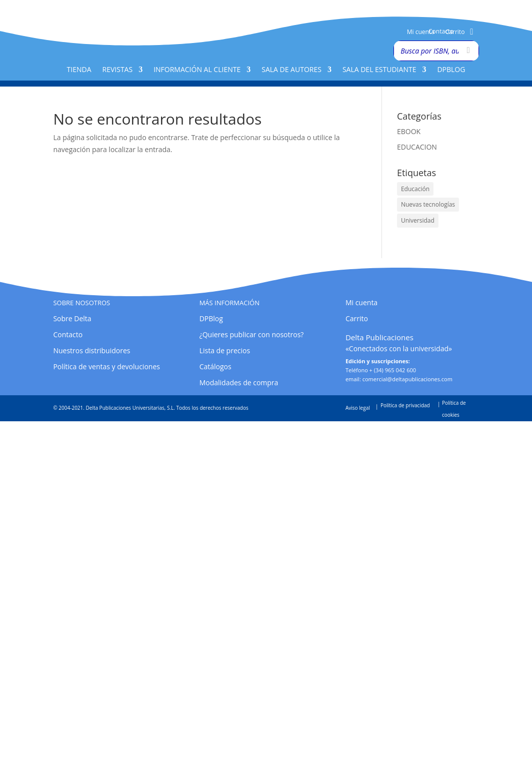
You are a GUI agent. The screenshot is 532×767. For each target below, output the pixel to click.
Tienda (79, 70)
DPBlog (451, 70)
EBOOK (409, 131)
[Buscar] (468, 51)
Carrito (455, 32)
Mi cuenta (421, 32)
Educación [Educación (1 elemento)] (415, 189)
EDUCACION (417, 147)
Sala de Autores (291, 70)
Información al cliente (197, 70)
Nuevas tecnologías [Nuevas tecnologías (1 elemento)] (428, 204)
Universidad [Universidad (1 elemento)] (418, 220)
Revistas (118, 70)
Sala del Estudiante (379, 70)
